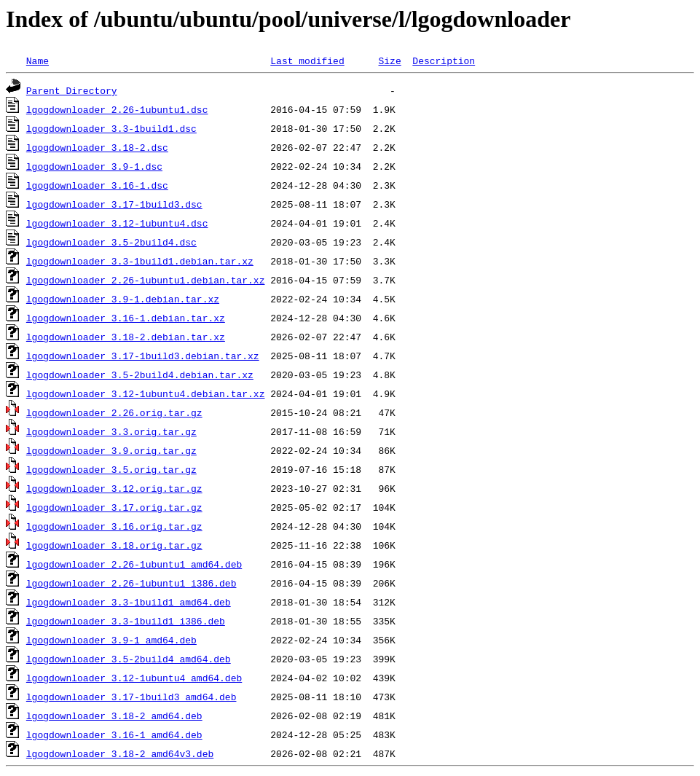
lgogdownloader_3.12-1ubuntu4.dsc (117, 223)
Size (389, 60)
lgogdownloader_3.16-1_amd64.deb (114, 734)
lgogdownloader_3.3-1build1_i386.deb (126, 621)
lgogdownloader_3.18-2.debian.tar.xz (126, 337)
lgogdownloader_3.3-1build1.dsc (111, 128)
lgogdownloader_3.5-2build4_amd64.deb (129, 659)
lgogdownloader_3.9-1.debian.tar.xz (123, 299)
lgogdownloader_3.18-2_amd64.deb (114, 716)
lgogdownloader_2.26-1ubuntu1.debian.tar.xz (146, 280)
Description (444, 60)
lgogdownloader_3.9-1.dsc (94, 166)
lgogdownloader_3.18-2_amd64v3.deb (120, 753)
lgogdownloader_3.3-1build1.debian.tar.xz (140, 261)
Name (38, 60)
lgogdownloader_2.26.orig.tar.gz (114, 412)
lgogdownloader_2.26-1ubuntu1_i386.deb (131, 583)
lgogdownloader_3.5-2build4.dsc (111, 242)
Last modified (307, 60)
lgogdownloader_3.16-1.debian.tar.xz (126, 318)
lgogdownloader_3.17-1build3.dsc (114, 204)
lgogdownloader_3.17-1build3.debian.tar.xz (143, 356)
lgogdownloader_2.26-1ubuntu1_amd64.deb (134, 564)
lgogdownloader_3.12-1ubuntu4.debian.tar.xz (146, 393)
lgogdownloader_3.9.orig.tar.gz (111, 450)
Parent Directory (72, 90)
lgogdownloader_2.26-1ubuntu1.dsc (117, 109)
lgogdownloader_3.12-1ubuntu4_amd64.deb (134, 678)
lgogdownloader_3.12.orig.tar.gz (114, 488)
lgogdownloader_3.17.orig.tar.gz (114, 507)
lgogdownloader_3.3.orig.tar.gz (111, 431)
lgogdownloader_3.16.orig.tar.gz (114, 526)
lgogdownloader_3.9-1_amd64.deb (111, 640)
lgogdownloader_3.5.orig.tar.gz (111, 469)
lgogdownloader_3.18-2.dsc (97, 147)
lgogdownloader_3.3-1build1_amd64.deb (129, 602)
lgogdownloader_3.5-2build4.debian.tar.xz (140, 375)
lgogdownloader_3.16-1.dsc (97, 185)
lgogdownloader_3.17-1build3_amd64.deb (131, 697)
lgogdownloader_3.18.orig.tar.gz (114, 545)
